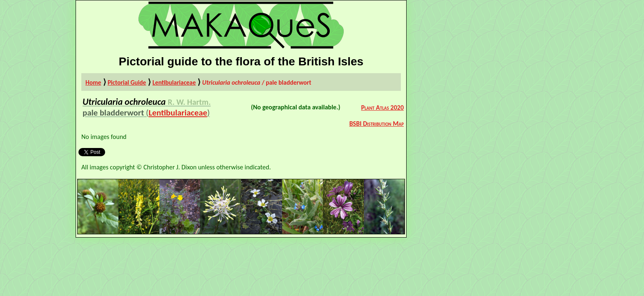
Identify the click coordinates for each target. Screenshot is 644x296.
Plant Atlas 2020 (382, 108)
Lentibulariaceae (174, 82)
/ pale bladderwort (256, 82)
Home (93, 82)
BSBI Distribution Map (376, 124)
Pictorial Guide (127, 82)
